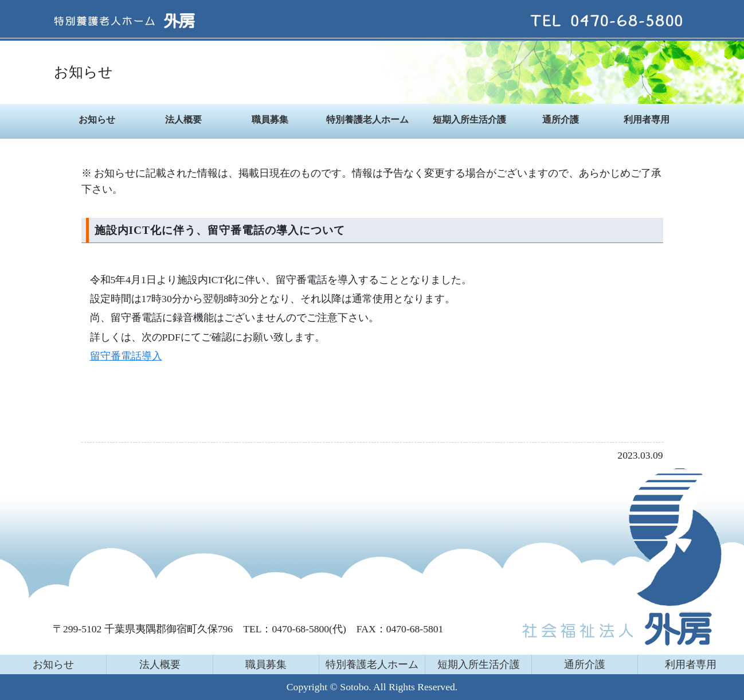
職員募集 (270, 120)
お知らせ (97, 120)
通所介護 (561, 120)
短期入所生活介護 (469, 120)
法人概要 (183, 120)
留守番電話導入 (126, 356)
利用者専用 (647, 120)
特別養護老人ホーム (367, 120)
